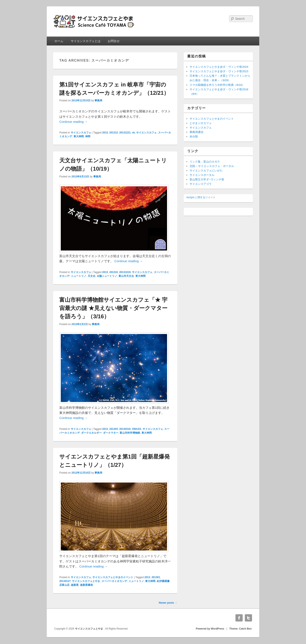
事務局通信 (196, 132)
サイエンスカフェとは (86, 41)
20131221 (125, 133)
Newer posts (168, 603)
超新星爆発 (86, 585)
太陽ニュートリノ (107, 276)
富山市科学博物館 (130, 433)
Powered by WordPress (210, 629)
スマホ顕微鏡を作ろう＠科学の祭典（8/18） (217, 85)
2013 (105, 133)
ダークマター (111, 433)
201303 (113, 429)
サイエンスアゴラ (201, 184)
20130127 (65, 581)
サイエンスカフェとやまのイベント (113, 577)
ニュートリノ (79, 276)
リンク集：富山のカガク (205, 162)
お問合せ (114, 41)
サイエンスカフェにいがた (206, 171)
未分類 (194, 137)
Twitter (248, 618)
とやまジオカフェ (201, 123)
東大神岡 (79, 136)
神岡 (88, 136)
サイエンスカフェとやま (86, 581)
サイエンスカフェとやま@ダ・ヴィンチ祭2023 (219, 71)
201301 (156, 577)
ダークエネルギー (91, 433)
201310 (113, 272)
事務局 (98, 100)
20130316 (125, 429)
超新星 (75, 585)
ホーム (59, 41)
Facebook (239, 618)
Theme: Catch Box (240, 629)
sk (133, 133)
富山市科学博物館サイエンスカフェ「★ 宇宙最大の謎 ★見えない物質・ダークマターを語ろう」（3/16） (113, 308)
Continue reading (73, 122)
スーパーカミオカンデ (114, 581)
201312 (113, 133)
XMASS (137, 429)
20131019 (125, 272)
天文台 (92, 276)
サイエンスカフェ (81, 133)
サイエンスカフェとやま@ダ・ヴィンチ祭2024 (219, 67)
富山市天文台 (126, 276)
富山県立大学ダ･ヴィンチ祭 (207, 179)
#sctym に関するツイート (201, 197)
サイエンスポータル (202, 175)
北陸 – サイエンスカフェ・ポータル (212, 166)
